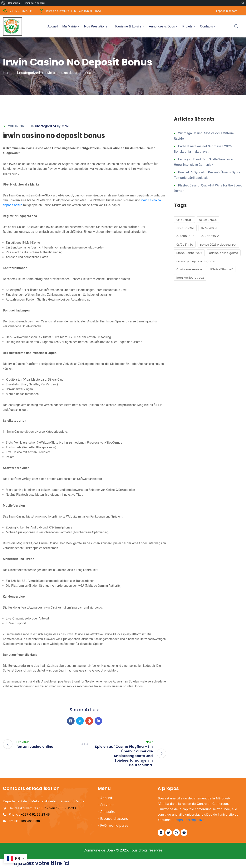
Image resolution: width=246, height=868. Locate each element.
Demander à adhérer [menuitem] (34, 3)
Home (8, 73)
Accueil (53, 26)
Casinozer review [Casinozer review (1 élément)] (189, 269)
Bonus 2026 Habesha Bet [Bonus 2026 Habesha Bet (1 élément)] (218, 245)
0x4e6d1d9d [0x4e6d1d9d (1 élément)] (185, 228)
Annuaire (108, 812)
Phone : (29, 815)
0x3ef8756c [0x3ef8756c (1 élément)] (208, 220)
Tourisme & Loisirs (130, 26)
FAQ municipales (114, 826)
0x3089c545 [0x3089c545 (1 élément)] (185, 236)
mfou (66, 126)
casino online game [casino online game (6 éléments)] (224, 253)
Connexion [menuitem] (14, 3)
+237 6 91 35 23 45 (20, 11)
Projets (189, 26)
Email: (24, 821)
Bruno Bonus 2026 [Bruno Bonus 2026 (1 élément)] (189, 253)
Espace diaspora (114, 819)
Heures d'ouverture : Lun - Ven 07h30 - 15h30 (74, 11)
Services (107, 805)
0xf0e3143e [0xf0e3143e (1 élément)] (185, 245)
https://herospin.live (190, 820)
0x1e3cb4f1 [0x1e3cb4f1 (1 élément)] (184, 220)
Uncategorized (29, 73)
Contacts (208, 26)
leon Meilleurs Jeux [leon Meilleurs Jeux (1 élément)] (190, 278)
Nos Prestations (97, 26)
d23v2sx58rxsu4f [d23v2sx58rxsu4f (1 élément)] (221, 269)
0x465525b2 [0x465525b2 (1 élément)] (210, 236)
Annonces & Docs (164, 26)
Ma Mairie (71, 26)
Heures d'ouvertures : (42, 808)
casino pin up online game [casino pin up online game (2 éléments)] (196, 261)
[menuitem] (3, 3)
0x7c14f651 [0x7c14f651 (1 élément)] (209, 228)
